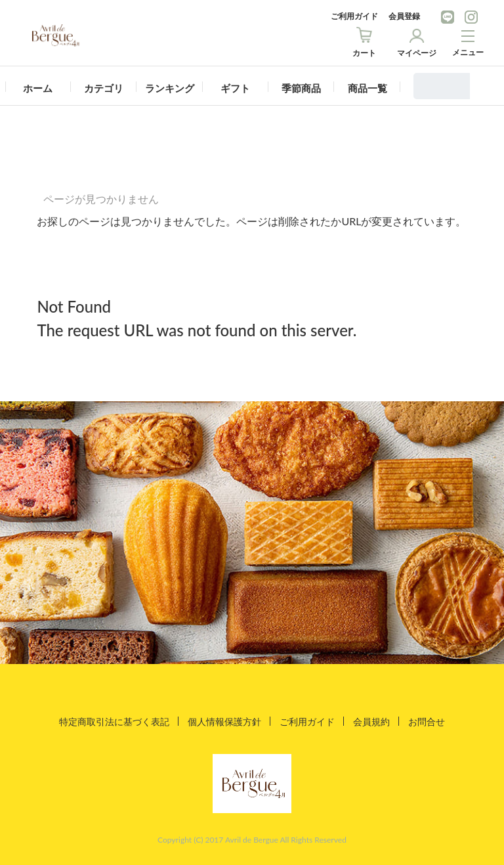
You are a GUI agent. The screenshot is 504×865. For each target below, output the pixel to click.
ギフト (235, 88)
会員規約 (371, 721)
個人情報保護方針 (224, 721)
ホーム (38, 88)
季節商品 (301, 88)
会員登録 (404, 16)
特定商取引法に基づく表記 (114, 721)
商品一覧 (367, 88)
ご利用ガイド (354, 16)
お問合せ (427, 721)
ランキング (170, 88)
